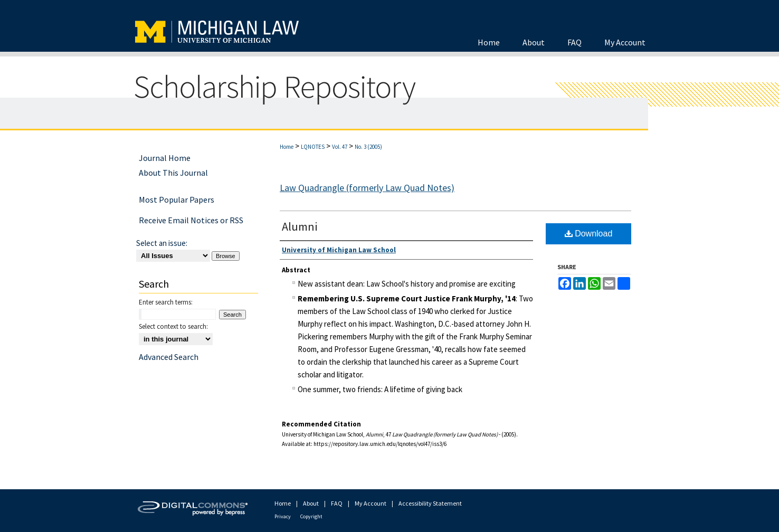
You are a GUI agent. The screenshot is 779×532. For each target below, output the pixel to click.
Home (287, 147)
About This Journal (173, 173)
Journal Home (165, 158)
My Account (370, 503)
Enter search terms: (166, 302)
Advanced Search (169, 357)
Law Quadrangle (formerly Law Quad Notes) (367, 188)
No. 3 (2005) (368, 147)
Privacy (283, 516)
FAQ (337, 503)
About (311, 503)
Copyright (311, 516)
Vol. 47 (340, 147)
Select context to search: (173, 326)
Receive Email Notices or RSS (191, 220)
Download (589, 234)
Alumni (300, 226)
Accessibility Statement (430, 503)
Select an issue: (162, 243)
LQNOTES (313, 147)
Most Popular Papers (177, 199)
